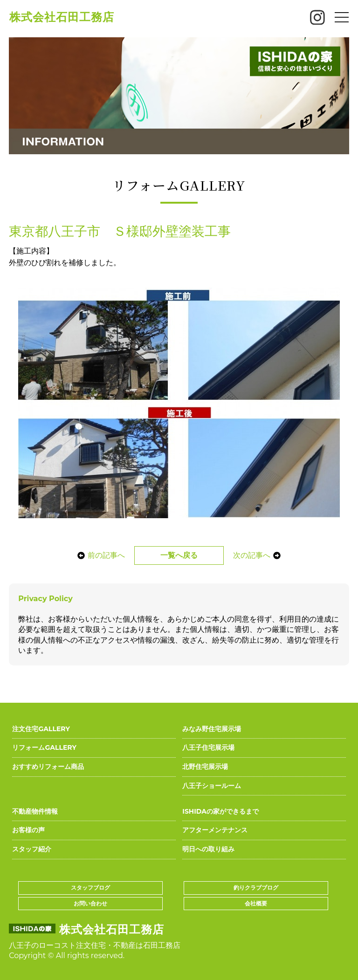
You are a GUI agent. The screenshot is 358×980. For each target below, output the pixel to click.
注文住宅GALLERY (41, 729)
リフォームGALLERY (44, 747)
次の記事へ (259, 555)
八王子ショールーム (212, 786)
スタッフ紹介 (32, 849)
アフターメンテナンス (215, 830)
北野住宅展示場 (205, 767)
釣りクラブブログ (256, 887)
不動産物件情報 (35, 811)
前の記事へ (99, 555)
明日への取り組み (208, 849)
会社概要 (256, 903)
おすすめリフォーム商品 (48, 767)
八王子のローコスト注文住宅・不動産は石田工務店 (95, 945)
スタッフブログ (90, 887)
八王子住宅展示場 (208, 747)
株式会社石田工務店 (62, 17)
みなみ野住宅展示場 (212, 729)
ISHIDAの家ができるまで (220, 811)
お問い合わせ (90, 903)
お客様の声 (28, 830)
